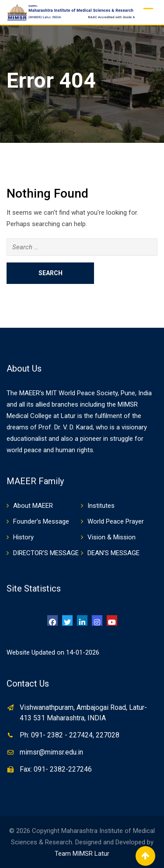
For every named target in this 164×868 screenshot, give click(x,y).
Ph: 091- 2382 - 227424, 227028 (70, 735)
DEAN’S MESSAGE (113, 553)
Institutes (101, 506)
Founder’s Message (41, 521)
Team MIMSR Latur (82, 854)
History (23, 537)
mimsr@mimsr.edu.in (51, 752)
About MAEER (33, 506)
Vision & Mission (112, 537)
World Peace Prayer (116, 521)
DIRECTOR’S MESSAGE (46, 553)
